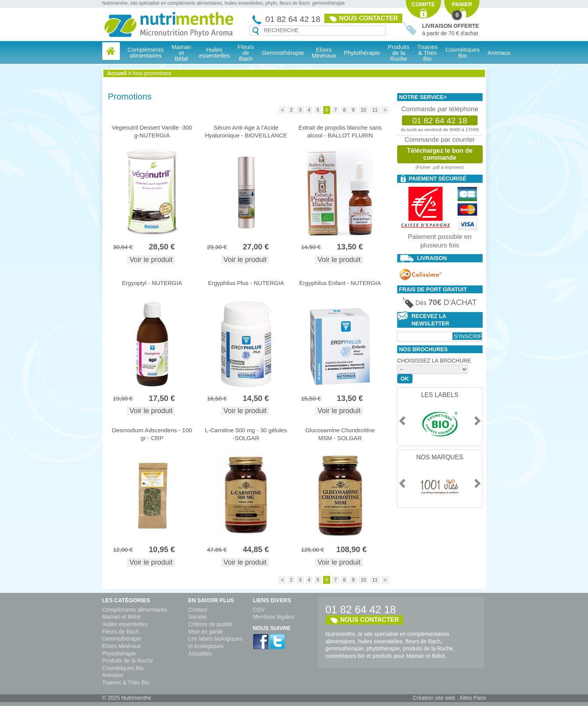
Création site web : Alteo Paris (450, 698)
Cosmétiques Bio (123, 668)
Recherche (256, 31)
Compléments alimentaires (135, 610)
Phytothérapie (119, 654)
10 (363, 110)
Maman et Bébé (122, 617)
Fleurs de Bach (121, 632)
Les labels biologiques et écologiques (215, 642)
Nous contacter (369, 18)
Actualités (200, 654)
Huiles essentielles (125, 624)
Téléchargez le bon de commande (440, 154)
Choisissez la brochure (434, 361)
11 (375, 110)
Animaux (499, 53)
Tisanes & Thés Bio (126, 683)
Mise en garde (206, 632)
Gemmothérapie (122, 639)
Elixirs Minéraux (324, 52)
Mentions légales (274, 617)
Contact (198, 610)
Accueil (117, 73)
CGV (259, 610)
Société (198, 617)
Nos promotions (152, 73)
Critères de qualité (211, 624)
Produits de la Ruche (399, 53)
